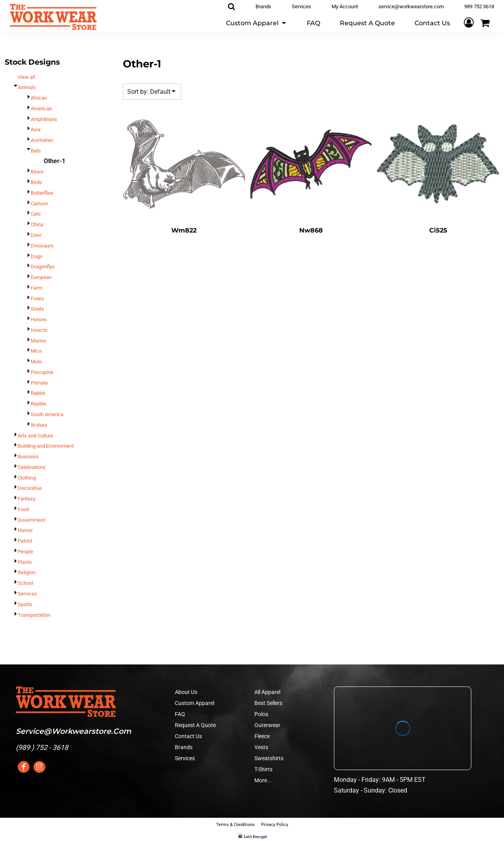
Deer (36, 235)
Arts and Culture (35, 436)
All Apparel (267, 692)
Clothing (27, 478)
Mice (36, 351)
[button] (257, 23)
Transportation (34, 615)
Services (27, 594)
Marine (38, 341)
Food (23, 509)
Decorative (30, 488)
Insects (39, 330)
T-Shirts (263, 769)
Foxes (37, 299)
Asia (36, 129)
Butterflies (42, 193)
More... (263, 780)
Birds (36, 182)
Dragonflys (43, 267)
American (41, 109)
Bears (37, 172)
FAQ (180, 714)
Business (28, 457)
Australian (42, 140)
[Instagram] (39, 767)
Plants (25, 562)
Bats (36, 151)
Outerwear (267, 725)
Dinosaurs (42, 246)
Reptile (38, 404)
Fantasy (27, 499)
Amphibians (44, 119)
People (25, 552)
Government (31, 520)
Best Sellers (268, 703)
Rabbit (38, 393)
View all (26, 77)
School (25, 583)
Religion (27, 572)
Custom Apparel (195, 703)
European (41, 277)
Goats (37, 309)
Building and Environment (46, 446)
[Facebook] (24, 767)
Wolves (39, 425)
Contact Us (188, 736)
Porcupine (42, 372)
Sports (25, 604)
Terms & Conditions (235, 825)
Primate (39, 383)
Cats (36, 214)
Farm (36, 288)
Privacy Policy (275, 825)
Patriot (25, 541)
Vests (261, 747)
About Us (186, 692)
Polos (261, 714)
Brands (184, 747)
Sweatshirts (269, 758)
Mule (36, 362)
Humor (25, 530)
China (37, 224)
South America (47, 414)
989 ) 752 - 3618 (43, 747)
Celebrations (32, 467)
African (39, 98)
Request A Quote (195, 725)
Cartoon (39, 204)
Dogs (37, 256)
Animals (27, 87)
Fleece (262, 736)
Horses (39, 319)
